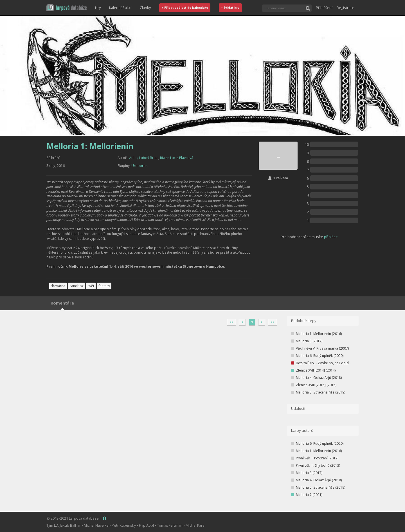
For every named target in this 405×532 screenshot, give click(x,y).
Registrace (346, 8)
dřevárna (58, 286)
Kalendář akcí (120, 8)
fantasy (104, 286)
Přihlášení (324, 8)
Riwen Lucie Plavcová (177, 158)
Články (145, 8)
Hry (98, 8)
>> (273, 322)
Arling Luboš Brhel (144, 158)
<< (231, 322)
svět (91, 286)
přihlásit (331, 237)
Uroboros (139, 166)
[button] (67, 8)
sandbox (76, 286)
